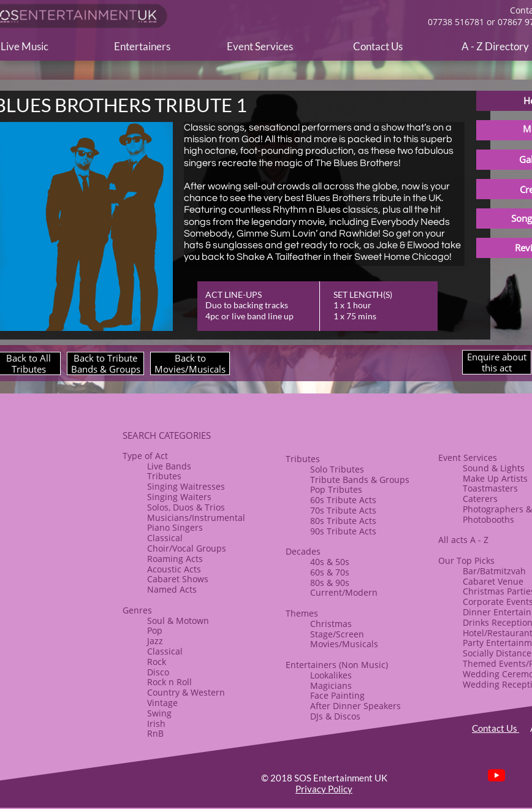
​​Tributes (303, 459)
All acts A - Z (463, 540)
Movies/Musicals (344, 644)
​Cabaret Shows (178, 579)
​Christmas (331, 624)
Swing (159, 713)
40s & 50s (330, 562)
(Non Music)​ (362, 665)
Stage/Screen (337, 634)
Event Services (468, 458)
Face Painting (337, 695)
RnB (155, 733)
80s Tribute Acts (343, 521)
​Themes (302, 613)
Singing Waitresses (186, 486)
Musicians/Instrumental (196, 518)
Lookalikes (331, 675)
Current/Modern (344, 592)
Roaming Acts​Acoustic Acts (175, 564)
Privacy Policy (324, 789)
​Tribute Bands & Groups (360, 480)
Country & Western (186, 692)
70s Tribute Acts (343, 510)
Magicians (331, 686)
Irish (156, 724)
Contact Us (496, 728)
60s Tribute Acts (343, 500)
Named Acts (172, 589)
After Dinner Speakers (355, 706)
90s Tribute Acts (343, 531)
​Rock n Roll (169, 682)
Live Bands (169, 466)
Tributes (164, 476)
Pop (155, 630)
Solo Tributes (337, 469)
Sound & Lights (494, 468)
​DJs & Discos (335, 716)
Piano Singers (175, 527)
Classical (165, 538)
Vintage (162, 703)
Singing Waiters (179, 497)
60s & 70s (330, 572)
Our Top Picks (466, 560)
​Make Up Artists (495, 478)
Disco (158, 672)
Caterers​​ (480, 499)
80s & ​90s (330, 583)
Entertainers (311, 665)
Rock (157, 662)
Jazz (155, 641)
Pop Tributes (336, 489)
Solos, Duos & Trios (186, 507)
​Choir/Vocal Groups (187, 548)
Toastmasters (490, 488)
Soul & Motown (178, 621)
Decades (303, 551)
